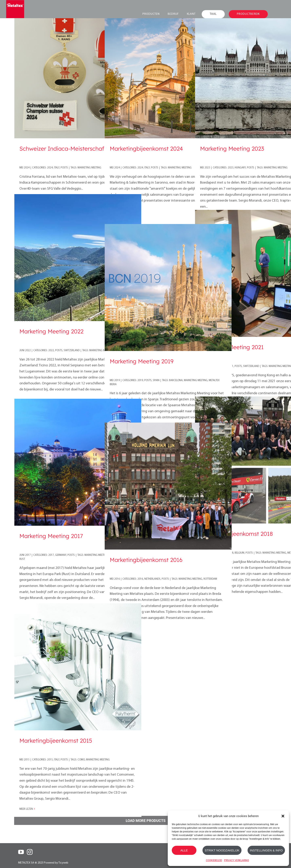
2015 (50, 760)
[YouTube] (21, 852)
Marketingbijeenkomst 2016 (146, 560)
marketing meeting (89, 168)
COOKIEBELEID (214, 860)
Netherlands (152, 579)
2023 (231, 168)
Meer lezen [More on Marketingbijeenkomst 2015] (26, 809)
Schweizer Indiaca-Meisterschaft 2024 (70, 149)
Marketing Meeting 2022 (51, 331)
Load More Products (146, 821)
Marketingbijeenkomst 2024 (146, 149)
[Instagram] (30, 852)
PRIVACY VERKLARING (237, 860)
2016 (140, 579)
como (81, 760)
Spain (156, 380)
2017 (51, 555)
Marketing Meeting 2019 (142, 361)
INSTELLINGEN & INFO (266, 850)
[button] (283, 816)
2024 (50, 168)
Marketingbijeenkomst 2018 (236, 534)
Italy (57, 168)
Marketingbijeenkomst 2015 (56, 741)
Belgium (239, 553)
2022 (51, 350)
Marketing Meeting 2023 (232, 149)
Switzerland (72, 350)
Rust (22, 559)
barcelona (176, 380)
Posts (64, 168)
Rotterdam (210, 579)
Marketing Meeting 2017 (51, 536)
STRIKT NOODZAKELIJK (222, 850)
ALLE (184, 850)
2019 (140, 380)
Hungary (240, 168)
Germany (61, 555)
